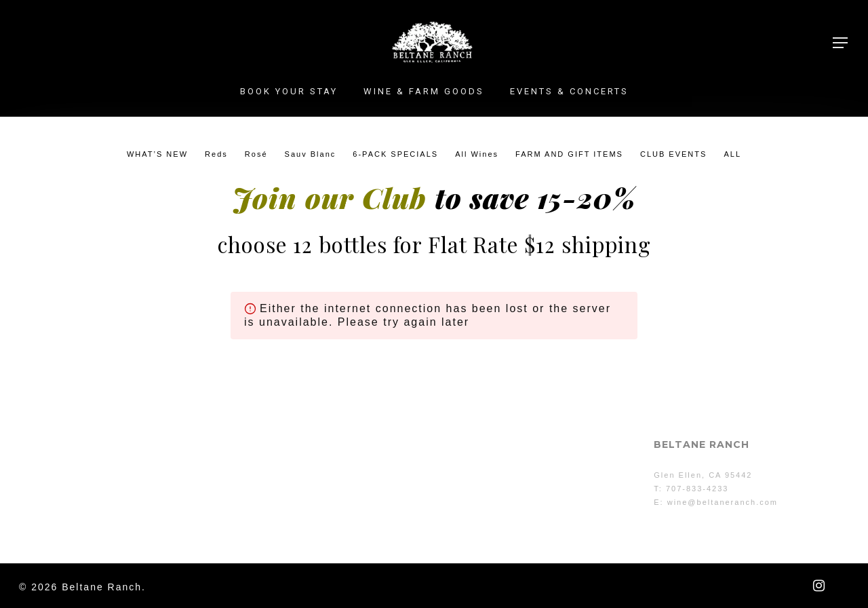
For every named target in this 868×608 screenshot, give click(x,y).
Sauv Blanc (311, 154)
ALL (732, 154)
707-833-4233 (697, 489)
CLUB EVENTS (673, 154)
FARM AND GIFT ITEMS (569, 154)
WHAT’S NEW (157, 154)
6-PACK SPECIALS (395, 154)
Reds (216, 154)
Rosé (256, 154)
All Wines (477, 154)
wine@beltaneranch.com (723, 502)
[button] (841, 43)
